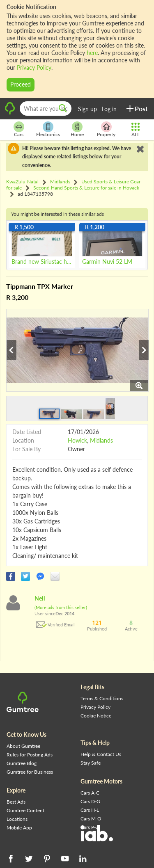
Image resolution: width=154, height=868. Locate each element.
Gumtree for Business (30, 772)
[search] (63, 108)
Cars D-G (90, 801)
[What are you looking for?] (46, 108)
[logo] (10, 113)
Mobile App (19, 828)
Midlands (101, 440)
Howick (77, 440)
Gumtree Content (25, 810)
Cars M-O (91, 819)
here (92, 53)
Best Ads (16, 802)
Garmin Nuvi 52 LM (107, 262)
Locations (17, 819)
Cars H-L (90, 810)
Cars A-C (90, 793)
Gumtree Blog (22, 763)
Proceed (21, 84)
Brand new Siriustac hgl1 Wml (42, 262)
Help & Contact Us (101, 754)
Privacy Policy (34, 67)
